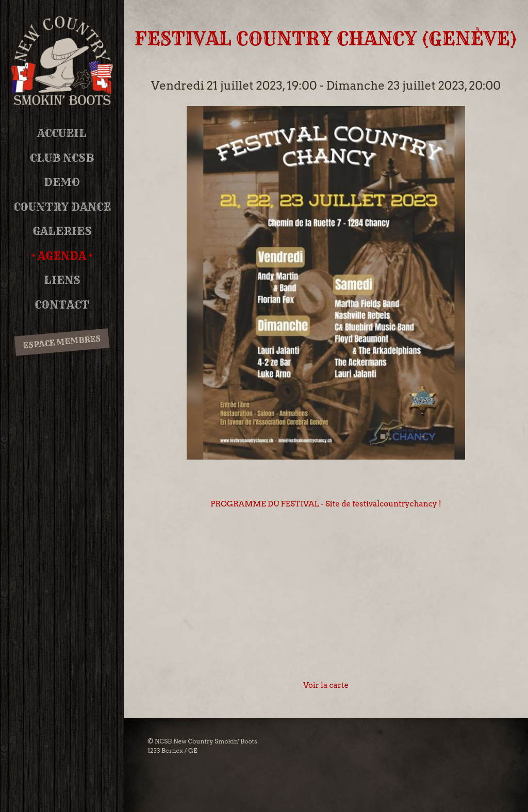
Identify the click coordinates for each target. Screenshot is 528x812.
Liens (62, 280)
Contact (62, 305)
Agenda (62, 256)
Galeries (62, 231)
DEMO (62, 182)
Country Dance (62, 207)
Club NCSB (62, 158)
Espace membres (62, 342)
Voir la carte (326, 685)
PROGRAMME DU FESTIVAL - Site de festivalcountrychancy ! (326, 504)
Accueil (62, 133)
